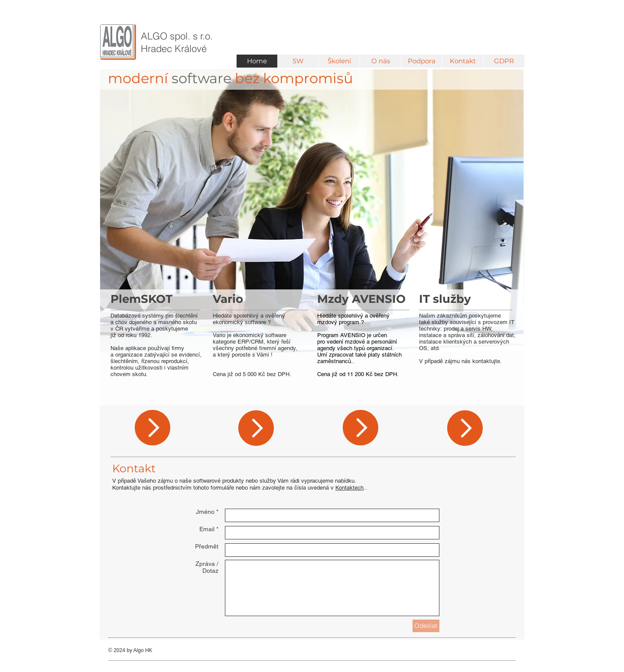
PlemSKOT (141, 299)
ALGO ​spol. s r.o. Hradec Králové (177, 42)
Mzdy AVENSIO (361, 299)
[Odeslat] (426, 626)
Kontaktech (349, 488)
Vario (228, 299)
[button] (298, 61)
